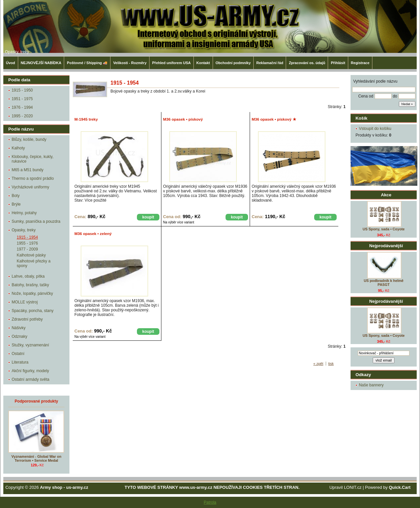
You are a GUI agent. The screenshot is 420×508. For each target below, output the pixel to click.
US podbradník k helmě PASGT (384, 283)
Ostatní (18, 354)
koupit (148, 217)
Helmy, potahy (24, 213)
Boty (16, 196)
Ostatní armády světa (30, 379)
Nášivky (19, 328)
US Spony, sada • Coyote (383, 229)
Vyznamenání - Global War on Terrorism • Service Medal (37, 458)
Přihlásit (338, 63)
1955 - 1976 (27, 243)
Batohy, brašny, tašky (30, 285)
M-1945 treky (86, 119)
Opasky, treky (17, 52)
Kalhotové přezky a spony (34, 263)
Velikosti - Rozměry (130, 63)
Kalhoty (18, 148)
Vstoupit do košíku (375, 129)
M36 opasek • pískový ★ (274, 119)
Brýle (16, 204)
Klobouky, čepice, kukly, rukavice (32, 159)
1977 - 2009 (27, 249)
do (395, 96)
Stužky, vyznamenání (30, 345)
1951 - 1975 (22, 99)
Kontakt (203, 63)
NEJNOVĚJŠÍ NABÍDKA (41, 63)
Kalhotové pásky (31, 255)
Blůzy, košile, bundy (29, 139)
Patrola (210, 502)
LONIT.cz (353, 487)
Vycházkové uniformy (30, 187)
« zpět (318, 364)
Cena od (366, 96)
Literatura (20, 362)
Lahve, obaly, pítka (28, 276)
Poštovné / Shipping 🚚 (87, 63)
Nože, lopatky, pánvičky (32, 293)
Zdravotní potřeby (27, 319)
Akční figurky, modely (30, 371)
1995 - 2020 (22, 116)
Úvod (11, 63)
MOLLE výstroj (25, 302)
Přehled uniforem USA (171, 63)
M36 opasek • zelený (93, 234)
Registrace (360, 63)
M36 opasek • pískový (183, 119)
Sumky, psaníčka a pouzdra (36, 221)
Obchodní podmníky (233, 63)
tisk (331, 364)
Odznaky (19, 336)
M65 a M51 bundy (27, 170)
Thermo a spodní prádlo (33, 178)
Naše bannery (371, 385)
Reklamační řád (270, 63)
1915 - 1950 (22, 90)
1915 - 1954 (27, 237)
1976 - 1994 (22, 107)
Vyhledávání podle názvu (375, 81)
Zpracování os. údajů (307, 63)
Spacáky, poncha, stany (33, 311)
